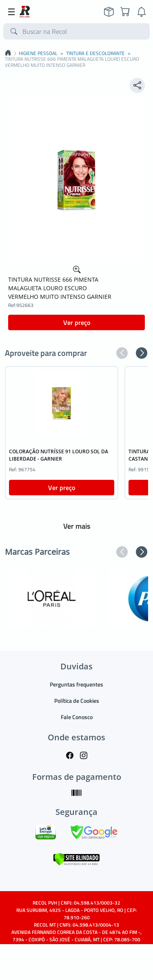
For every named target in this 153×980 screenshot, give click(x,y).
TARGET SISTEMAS (95, 969)
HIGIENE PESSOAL (38, 53)
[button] (122, 353)
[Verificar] (76, 859)
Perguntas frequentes (76, 684)
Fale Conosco (77, 717)
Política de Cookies (77, 701)
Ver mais (77, 526)
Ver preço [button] (77, 322)
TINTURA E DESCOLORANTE (95, 53)
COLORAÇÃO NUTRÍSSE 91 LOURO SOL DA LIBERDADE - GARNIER (59, 455)
